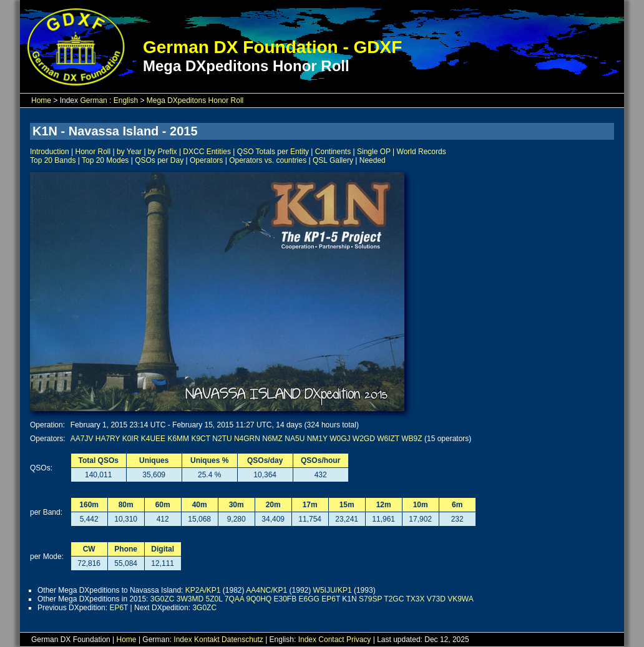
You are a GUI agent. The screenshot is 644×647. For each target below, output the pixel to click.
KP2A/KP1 (203, 590)
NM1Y (317, 439)
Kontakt (207, 640)
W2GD (364, 439)
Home (41, 100)
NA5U (295, 439)
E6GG (309, 599)
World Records (422, 152)
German (93, 100)
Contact (331, 640)
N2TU (222, 439)
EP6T (331, 599)
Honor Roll (93, 152)
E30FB (285, 599)
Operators (206, 160)
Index (183, 640)
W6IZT (388, 439)
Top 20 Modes (105, 160)
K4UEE (153, 439)
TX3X (415, 599)
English (126, 100)
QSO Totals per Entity (273, 152)
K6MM (178, 439)
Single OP (374, 152)
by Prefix (163, 152)
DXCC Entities (207, 152)
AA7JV (82, 439)
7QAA (234, 599)
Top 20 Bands (53, 160)
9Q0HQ (259, 599)
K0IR (131, 439)
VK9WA (461, 599)
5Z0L (214, 599)
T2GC (394, 599)
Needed (373, 160)
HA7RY (108, 439)
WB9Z (412, 439)
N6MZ (272, 439)
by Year (129, 152)
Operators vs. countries (268, 160)
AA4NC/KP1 (266, 590)
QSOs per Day (159, 160)
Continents (333, 152)
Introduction (50, 152)
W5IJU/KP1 (333, 590)
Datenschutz (242, 640)
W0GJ (340, 439)
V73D (436, 599)
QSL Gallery (333, 160)
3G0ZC (163, 599)
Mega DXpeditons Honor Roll (195, 100)
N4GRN (247, 439)
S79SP (370, 599)
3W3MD (190, 599)
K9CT (200, 439)
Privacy (359, 640)
